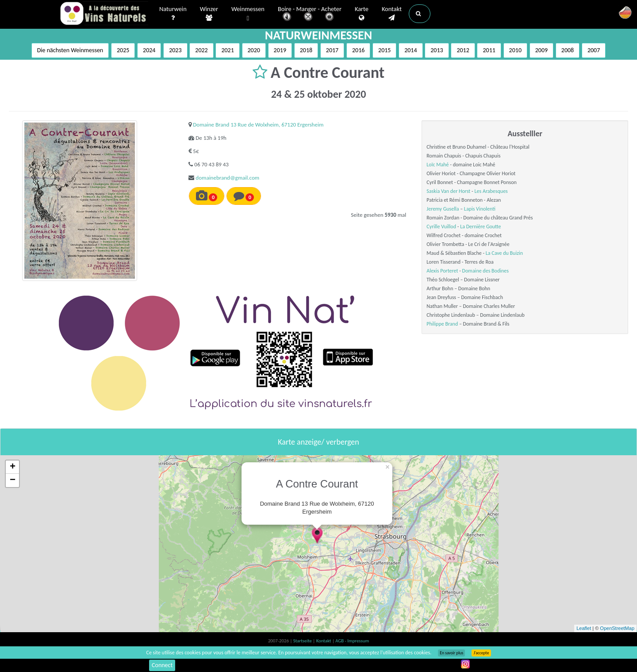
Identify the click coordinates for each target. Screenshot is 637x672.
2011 (489, 50)
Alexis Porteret (442, 271)
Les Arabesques (491, 191)
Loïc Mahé (437, 165)
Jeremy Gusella (443, 209)
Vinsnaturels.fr (104, 14)
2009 (541, 50)
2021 (227, 50)
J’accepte (481, 653)
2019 (280, 50)
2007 (594, 50)
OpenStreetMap (617, 628)
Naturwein (173, 14)
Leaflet (584, 628)
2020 (254, 50)
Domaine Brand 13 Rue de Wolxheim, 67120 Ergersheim (258, 125)
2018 (306, 50)
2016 (358, 50)
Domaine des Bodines (485, 271)
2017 (332, 50)
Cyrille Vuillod (441, 227)
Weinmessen (248, 14)
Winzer (209, 14)
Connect (162, 665)
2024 (149, 50)
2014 (411, 50)
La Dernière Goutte (480, 227)
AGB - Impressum (352, 641)
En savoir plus (451, 653)
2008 (568, 50)
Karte (362, 14)
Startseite (303, 641)
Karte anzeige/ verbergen (318, 442)
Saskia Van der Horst (448, 191)
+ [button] (13, 467)
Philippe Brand (442, 324)
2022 (201, 50)
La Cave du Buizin (504, 253)
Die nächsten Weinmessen (70, 50)
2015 (384, 50)
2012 (463, 50)
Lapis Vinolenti (480, 209)
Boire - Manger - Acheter (310, 14)
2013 (437, 50)
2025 (123, 50)
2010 (515, 50)
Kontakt (392, 14)
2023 (175, 50)
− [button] (13, 480)
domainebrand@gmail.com (227, 178)
